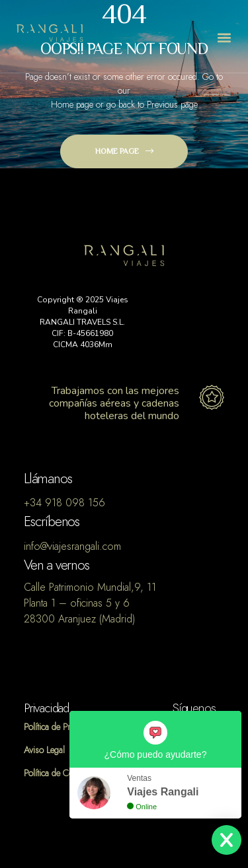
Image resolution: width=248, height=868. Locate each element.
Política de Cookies (58, 773)
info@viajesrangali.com (72, 547)
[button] (224, 38)
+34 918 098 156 (64, 503)
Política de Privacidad (62, 727)
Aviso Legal (44, 750)
